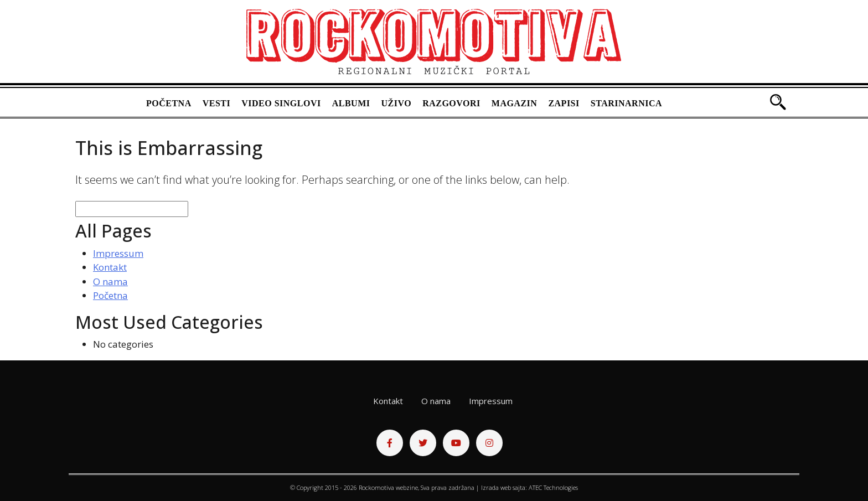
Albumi (351, 103)
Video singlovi (281, 103)
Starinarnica (626, 103)
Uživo (397, 103)
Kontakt (110, 267)
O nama (110, 282)
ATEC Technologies (553, 487)
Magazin (515, 103)
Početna (169, 103)
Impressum (118, 253)
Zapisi (564, 103)
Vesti (217, 103)
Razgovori (451, 103)
